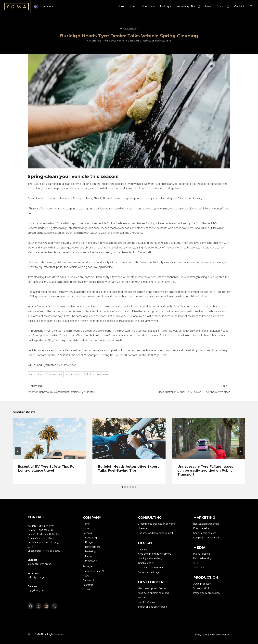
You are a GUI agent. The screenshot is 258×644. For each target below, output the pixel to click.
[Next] (240, 451)
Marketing (90, 551)
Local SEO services (148, 602)
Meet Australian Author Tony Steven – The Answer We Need (181, 389)
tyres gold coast (54, 374)
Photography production (206, 593)
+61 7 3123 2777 (46, 526)
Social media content (205, 533)
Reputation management (206, 524)
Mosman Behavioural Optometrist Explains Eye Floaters (77, 389)
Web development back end (153, 593)
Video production (203, 588)
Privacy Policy (197, 635)
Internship (88, 585)
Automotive (94, 41)
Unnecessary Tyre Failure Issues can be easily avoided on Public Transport (205, 470)
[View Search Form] (251, 7)
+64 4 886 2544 (51, 534)
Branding (143, 549)
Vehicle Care (134, 41)
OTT (196, 563)
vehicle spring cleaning (96, 374)
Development (92, 547)
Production (91, 561)
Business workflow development (155, 533)
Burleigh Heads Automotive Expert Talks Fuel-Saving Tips (128, 468)
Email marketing (202, 528)
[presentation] (49, 439)
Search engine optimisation (152, 607)
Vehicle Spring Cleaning (157, 41)
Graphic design (146, 563)
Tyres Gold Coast (114, 41)
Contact (239, 7)
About (134, 7)
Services (87, 533)
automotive (35, 374)
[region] (43, 620)
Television (199, 568)
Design (89, 542)
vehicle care (73, 374)
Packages (166, 7)
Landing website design (151, 558)
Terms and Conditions (218, 635)
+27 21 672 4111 (49, 538)
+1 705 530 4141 (45, 530)
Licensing (143, 528)
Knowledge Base (188, 7)
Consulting (91, 538)
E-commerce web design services (156, 524)
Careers (223, 7)
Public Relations (202, 554)
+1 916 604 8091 (51, 551)
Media (88, 556)
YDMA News (69, 365)
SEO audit (143, 598)
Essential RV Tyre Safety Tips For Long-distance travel (47, 468)
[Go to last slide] (18, 451)
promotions (152, 336)
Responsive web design (151, 568)
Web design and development (154, 554)
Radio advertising (202, 558)
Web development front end (153, 588)
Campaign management (206, 538)
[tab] (122, 487)
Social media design (149, 572)
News (209, 7)
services (116, 336)
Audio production (203, 584)
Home (121, 7)
